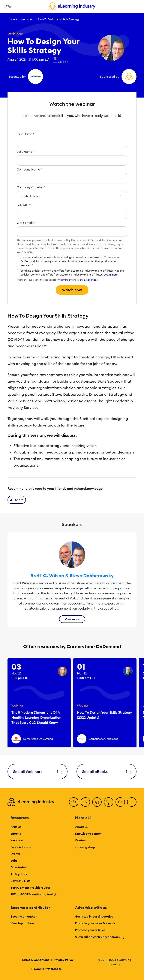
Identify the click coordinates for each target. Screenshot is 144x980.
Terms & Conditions (87, 280)
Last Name (25, 152)
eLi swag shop (85, 847)
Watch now (72, 290)
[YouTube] (109, 802)
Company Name (29, 169)
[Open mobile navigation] (7, 6)
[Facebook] (74, 802)
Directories (18, 867)
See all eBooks (106, 772)
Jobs (14, 861)
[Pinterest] (120, 802)
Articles (16, 827)
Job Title (24, 205)
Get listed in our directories (94, 916)
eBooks (16, 834)
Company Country (31, 187)
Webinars (27, 19)
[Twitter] (85, 802)
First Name (25, 134)
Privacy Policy (64, 280)
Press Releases (21, 847)
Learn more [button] (111, 275)
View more (72, 619)
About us (81, 827)
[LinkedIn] (97, 802)
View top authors (22, 923)
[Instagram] (132, 802)
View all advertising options (99, 937)
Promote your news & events (95, 923)
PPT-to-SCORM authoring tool (33, 894)
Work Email (26, 223)
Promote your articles (90, 930)
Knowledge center (88, 834)
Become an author (24, 916)
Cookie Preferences (48, 969)
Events (15, 854)
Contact (81, 840)
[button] (17, 500)
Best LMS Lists (20, 881)
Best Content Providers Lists (30, 888)
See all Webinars (37, 772)
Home (11, 19)
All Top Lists (19, 874)
